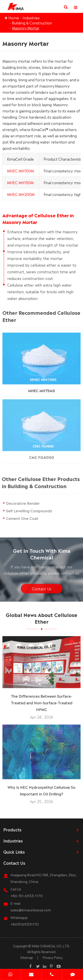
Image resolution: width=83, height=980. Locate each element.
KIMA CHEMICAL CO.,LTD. (51, 946)
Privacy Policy (53, 957)
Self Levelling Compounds (29, 511)
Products (12, 829)
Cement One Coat (22, 518)
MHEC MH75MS (41, 388)
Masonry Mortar (26, 28)
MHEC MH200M (21, 194)
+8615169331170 (25, 924)
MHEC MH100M (20, 170)
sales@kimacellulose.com (31, 910)
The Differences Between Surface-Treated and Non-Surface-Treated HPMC (42, 701)
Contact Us (42, 590)
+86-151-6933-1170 (27, 895)
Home (14, 18)
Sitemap (27, 957)
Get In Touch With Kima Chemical (42, 555)
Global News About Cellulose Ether (41, 619)
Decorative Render (23, 503)
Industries (31, 18)
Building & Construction (32, 23)
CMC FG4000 (41, 455)
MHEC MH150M (20, 182)
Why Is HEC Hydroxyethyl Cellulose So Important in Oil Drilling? (41, 789)
